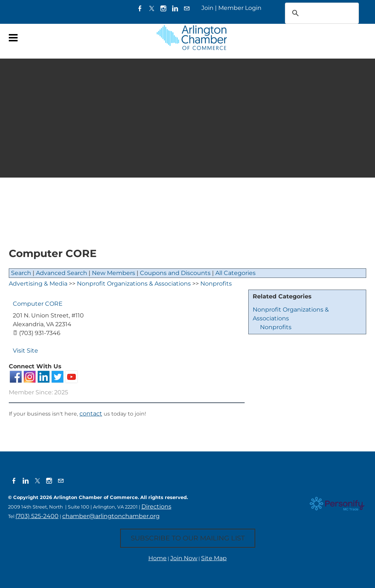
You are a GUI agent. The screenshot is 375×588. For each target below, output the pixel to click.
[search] (312, 13)
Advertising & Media (38, 284)
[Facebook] (140, 8)
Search (21, 273)
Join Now (184, 558)
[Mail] (187, 8)
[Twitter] (152, 8)
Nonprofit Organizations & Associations (134, 284)
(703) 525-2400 (37, 516)
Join (207, 8)
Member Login (240, 8)
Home (157, 558)
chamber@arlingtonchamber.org (111, 516)
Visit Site (25, 351)
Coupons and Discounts (175, 273)
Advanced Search (62, 273)
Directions (156, 507)
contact (91, 414)
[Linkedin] (175, 8)
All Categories (235, 273)
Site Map (214, 558)
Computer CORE (38, 304)
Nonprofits (276, 327)
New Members (114, 273)
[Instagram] (163, 8)
